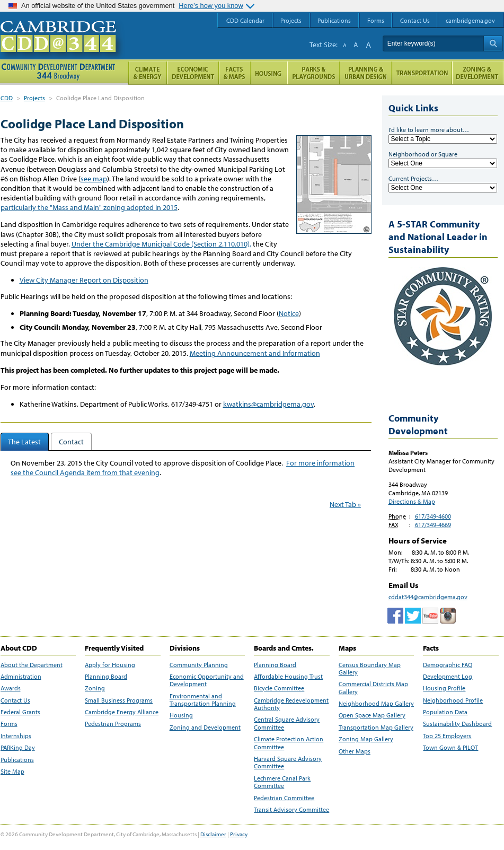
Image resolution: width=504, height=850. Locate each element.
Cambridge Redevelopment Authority (291, 704)
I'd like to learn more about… (429, 130)
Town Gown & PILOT (450, 748)
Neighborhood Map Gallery (376, 704)
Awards (11, 688)
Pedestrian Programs (113, 724)
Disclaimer (213, 834)
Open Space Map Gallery (372, 715)
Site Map (12, 772)
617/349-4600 (433, 516)
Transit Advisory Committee (291, 810)
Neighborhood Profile (453, 700)
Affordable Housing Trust (288, 677)
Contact (71, 442)
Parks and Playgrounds (313, 73)
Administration (21, 677)
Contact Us (15, 700)
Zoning (95, 688)
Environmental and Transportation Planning (203, 700)
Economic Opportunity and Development (207, 680)
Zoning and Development (205, 728)
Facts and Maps (235, 73)
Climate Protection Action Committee (289, 743)
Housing (181, 715)
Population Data (445, 712)
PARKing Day (18, 748)
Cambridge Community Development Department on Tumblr (430, 616)
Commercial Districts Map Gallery (373, 688)
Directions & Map (412, 501)
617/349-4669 (433, 525)
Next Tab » (345, 504)
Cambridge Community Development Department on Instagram (448, 616)
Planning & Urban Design (366, 73)
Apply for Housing (110, 665)
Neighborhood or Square (423, 154)
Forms (9, 724)
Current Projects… (413, 178)
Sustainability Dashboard (457, 724)
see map (94, 179)
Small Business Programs (119, 700)
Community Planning (199, 665)
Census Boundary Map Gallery (370, 669)
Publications (17, 760)
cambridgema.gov (470, 20)
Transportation (422, 73)
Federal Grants (20, 712)
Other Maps (355, 751)
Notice (289, 313)
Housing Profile (444, 688)
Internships (16, 736)
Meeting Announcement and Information (255, 353)
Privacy (239, 834)
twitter (413, 616)
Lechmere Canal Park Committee (282, 782)
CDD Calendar (245, 20)
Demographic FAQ (448, 665)
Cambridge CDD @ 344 (63, 47)
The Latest (24, 442)
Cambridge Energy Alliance (122, 712)
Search (493, 43)
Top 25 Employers (447, 736)
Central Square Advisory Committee (287, 723)
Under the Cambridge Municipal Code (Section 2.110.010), (161, 244)
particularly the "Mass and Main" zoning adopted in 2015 (89, 207)
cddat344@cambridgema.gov (428, 597)
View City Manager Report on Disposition (84, 280)
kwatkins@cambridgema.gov (268, 404)
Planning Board (106, 677)
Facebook (395, 616)
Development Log (448, 677)
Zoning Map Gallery (366, 739)
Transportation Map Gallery (376, 728)
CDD (7, 98)
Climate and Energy (148, 73)
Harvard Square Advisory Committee (288, 763)
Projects (34, 98)
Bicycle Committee (279, 688)
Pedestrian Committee (284, 798)
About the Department (32, 665)
